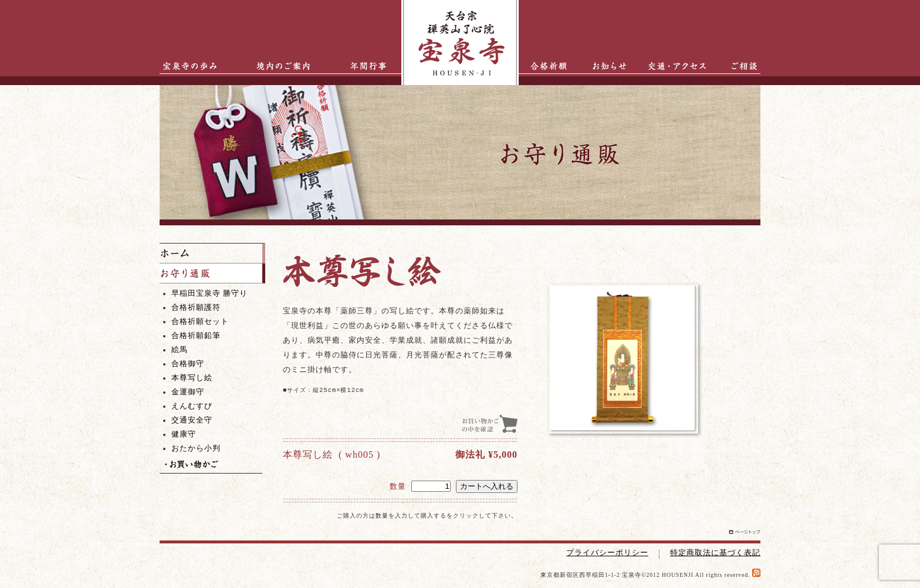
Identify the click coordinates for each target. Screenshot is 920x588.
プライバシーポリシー (607, 553)
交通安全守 (192, 420)
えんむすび (192, 406)
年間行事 (359, 66)
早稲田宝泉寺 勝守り (209, 293)
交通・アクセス (680, 66)
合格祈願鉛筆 (196, 336)
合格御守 (188, 364)
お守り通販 (212, 273)
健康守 (184, 434)
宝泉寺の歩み (186, 66)
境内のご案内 (280, 66)
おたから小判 (196, 448)
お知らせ (604, 66)
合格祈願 (545, 66)
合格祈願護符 (196, 307)
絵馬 (180, 350)
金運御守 (188, 392)
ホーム (212, 253)
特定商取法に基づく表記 (715, 553)
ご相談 (737, 66)
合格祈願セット (200, 322)
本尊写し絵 (192, 378)
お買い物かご (211, 464)
